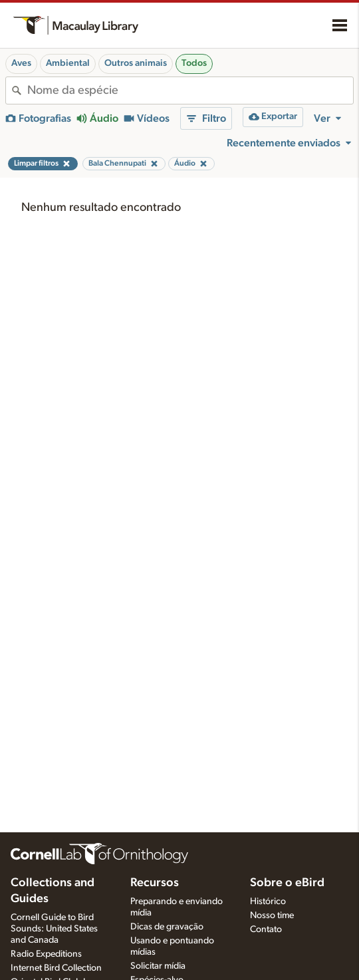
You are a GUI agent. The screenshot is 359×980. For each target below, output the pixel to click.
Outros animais (136, 63)
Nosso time (272, 915)
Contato (266, 929)
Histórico (268, 901)
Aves (21, 63)
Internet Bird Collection (56, 968)
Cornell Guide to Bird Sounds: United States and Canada (54, 929)
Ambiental (68, 63)
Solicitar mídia (158, 966)
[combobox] (190, 90)
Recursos (155, 883)
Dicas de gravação (167, 927)
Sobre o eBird (287, 883)
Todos (194, 63)
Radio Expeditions (46, 954)
